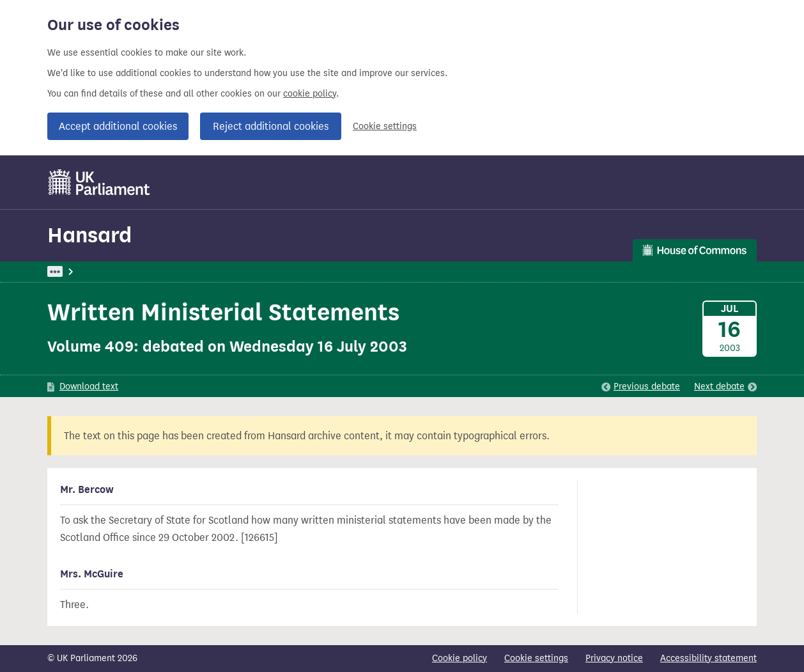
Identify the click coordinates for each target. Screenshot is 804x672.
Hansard (89, 235)
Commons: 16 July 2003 (222, 271)
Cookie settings (385, 126)
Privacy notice (614, 658)
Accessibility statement (708, 658)
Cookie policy (460, 658)
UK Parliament (76, 271)
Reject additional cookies (271, 126)
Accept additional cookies (118, 126)
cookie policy (310, 94)
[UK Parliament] (99, 182)
